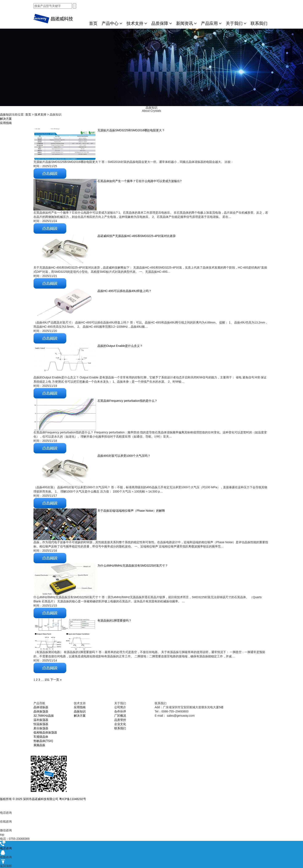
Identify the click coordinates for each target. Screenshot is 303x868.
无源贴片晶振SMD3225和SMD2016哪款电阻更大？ (131, 130)
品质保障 (162, 23)
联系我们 (259, 23)
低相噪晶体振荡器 (45, 732)
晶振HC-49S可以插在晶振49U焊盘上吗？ (124, 291)
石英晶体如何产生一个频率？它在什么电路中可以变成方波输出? (139, 181)
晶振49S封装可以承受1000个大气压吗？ (124, 456)
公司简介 (120, 707)
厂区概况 (120, 716)
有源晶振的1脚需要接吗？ (114, 620)
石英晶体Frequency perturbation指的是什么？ (127, 401)
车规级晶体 (41, 737)
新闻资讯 (186, 23)
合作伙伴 (120, 711)
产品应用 (211, 23)
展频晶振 (39, 745)
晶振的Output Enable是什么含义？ (120, 346)
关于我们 (236, 23)
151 (47, 680)
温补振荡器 (41, 720)
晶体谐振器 (41, 707)
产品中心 (112, 23)
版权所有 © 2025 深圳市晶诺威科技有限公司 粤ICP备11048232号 (43, 799)
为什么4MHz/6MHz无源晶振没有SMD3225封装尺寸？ (132, 566)
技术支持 (137, 23)
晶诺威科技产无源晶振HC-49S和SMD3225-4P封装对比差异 (136, 236)
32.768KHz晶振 (44, 716)
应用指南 (6, 123)
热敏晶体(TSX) (43, 741)
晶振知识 (6, 114)
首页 (93, 23)
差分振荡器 (41, 728)
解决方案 (6, 119)
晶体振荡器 (41, 711)
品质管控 (120, 720)
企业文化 (120, 724)
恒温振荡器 (41, 724)
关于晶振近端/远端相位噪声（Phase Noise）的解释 (131, 511)
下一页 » (56, 680)
